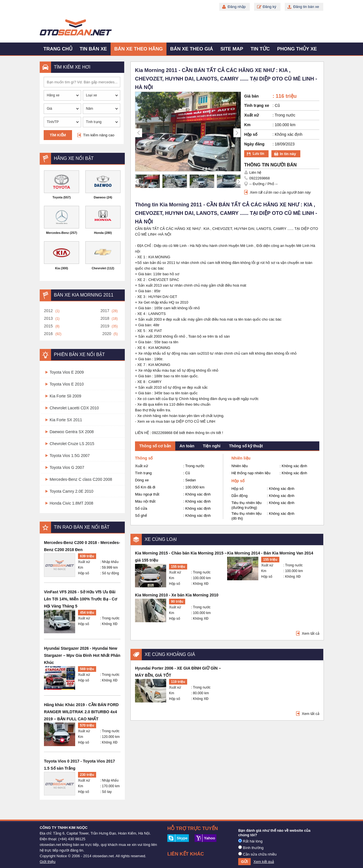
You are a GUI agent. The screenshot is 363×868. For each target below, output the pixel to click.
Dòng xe (142, 480)
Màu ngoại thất (147, 494)
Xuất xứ (84, 562)
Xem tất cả (311, 633)
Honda (99, 233)
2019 (105, 326)
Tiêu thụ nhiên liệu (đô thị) (246, 516)
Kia (57, 268)
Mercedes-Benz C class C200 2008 (81, 479)
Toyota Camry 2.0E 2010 (71, 491)
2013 (48, 318)
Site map (232, 49)
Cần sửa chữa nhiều (257, 854)
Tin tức (260, 49)
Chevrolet (99, 268)
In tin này (288, 154)
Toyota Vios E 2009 (67, 372)
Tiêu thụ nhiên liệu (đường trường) (246, 505)
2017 (105, 311)
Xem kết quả (264, 862)
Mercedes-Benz (57, 233)
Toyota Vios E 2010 (67, 384)
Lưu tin (258, 154)
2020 (107, 334)
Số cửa (141, 508)
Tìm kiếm (58, 135)
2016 (48, 334)
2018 (105, 318)
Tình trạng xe (257, 105)
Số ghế (141, 515)
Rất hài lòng (250, 841)
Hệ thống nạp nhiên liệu (251, 473)
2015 (48, 326)
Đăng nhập (237, 7)
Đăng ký (269, 7)
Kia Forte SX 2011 (66, 420)
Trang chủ (58, 49)
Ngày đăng (254, 144)
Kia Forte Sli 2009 (65, 396)
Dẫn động (239, 496)
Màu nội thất (145, 501)
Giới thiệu (48, 862)
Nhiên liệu (240, 466)
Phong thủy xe (297, 49)
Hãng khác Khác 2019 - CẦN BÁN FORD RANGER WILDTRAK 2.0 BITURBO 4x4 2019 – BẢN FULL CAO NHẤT (81, 712)
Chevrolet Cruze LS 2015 (72, 444)
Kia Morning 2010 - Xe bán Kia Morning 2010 (177, 595)
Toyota (57, 197)
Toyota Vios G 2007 (67, 467)
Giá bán (251, 96)
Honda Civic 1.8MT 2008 (71, 503)
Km (81, 568)
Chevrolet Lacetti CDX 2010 (74, 408)
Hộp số (84, 573)
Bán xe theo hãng (139, 49)
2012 (48, 311)
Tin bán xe (93, 49)
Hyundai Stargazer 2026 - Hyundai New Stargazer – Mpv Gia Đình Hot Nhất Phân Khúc (82, 655)
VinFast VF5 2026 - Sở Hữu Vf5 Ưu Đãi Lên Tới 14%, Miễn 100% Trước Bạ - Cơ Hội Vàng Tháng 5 (81, 599)
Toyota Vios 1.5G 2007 (70, 456)
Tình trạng (143, 473)
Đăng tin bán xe (306, 7)
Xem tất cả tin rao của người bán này (280, 192)
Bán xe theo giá (192, 49)
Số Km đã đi (145, 487)
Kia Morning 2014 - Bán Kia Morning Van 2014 (270, 553)
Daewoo (100, 197)
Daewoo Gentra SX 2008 (72, 432)
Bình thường (251, 848)
